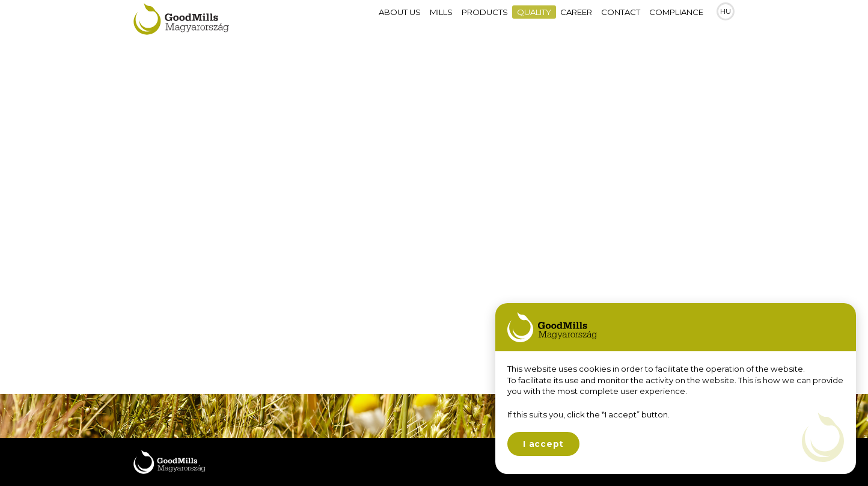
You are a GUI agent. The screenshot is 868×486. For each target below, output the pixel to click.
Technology (182, 192)
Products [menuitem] (485, 24)
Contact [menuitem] (621, 24)
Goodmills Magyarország (182, 24)
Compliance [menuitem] (676, 24)
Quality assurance (201, 232)
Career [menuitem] (576, 24)
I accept (543, 444)
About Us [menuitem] (400, 24)
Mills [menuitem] (441, 24)
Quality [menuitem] (534, 24)
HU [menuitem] (726, 24)
